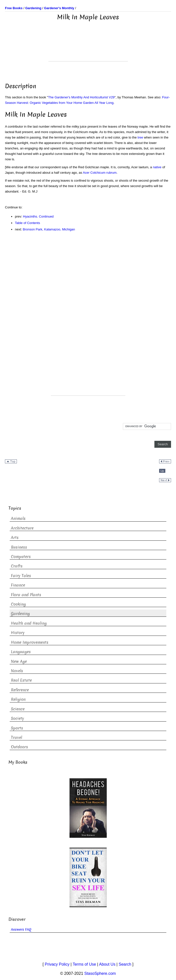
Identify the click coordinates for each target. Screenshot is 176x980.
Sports (17, 728)
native (157, 167)
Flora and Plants (26, 595)
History (18, 633)
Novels (17, 671)
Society (18, 718)
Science (18, 709)
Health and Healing (29, 623)
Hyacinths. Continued (38, 216)
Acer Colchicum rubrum (100, 173)
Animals (18, 518)
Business (19, 547)
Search (125, 964)
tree (140, 137)
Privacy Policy (57, 964)
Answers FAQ (21, 930)
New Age (19, 661)
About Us (107, 964)
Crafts (17, 566)
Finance (18, 585)
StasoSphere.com (100, 973)
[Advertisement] (88, 49)
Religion (18, 699)
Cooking (18, 604)
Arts (15, 538)
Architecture (22, 528)
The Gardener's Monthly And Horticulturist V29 (81, 97)
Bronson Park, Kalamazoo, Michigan (49, 229)
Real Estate (21, 680)
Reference (20, 690)
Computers (21, 557)
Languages (21, 652)
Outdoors (19, 747)
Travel (17, 738)
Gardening (20, 614)
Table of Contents (27, 223)
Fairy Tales (21, 576)
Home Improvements (30, 642)
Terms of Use (84, 964)
